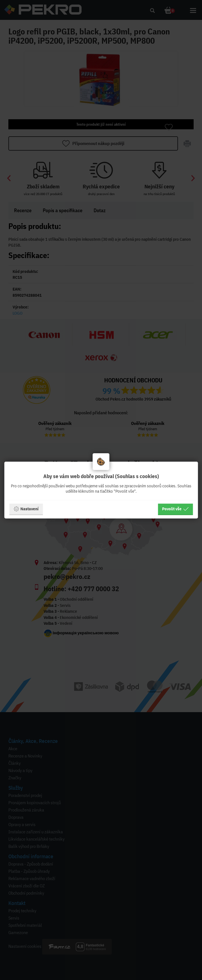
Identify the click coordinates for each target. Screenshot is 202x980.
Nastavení (26, 509)
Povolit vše (175, 509)
